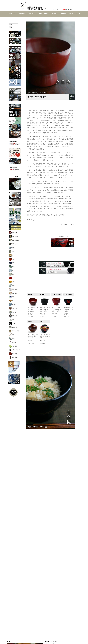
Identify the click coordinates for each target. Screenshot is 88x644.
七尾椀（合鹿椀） (68, 295)
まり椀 (30, 295)
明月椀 (30, 321)
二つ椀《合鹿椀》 (56, 295)
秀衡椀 (42, 321)
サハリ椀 (42, 295)
